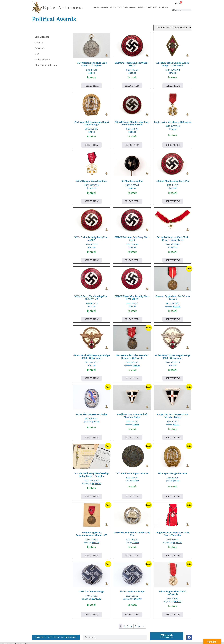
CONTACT (152, 7)
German (39, 42)
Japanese (39, 48)
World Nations (42, 60)
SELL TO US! (130, 7)
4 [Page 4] (132, 626)
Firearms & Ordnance (46, 65)
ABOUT (141, 7)
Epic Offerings (42, 37)
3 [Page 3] (128, 626)
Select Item (91, 86)
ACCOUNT (163, 7)
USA (37, 54)
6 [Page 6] (139, 626)
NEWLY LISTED (101, 7)
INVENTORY (116, 7)
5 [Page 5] (135, 626)
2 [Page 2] (124, 626)
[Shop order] (172, 28)
